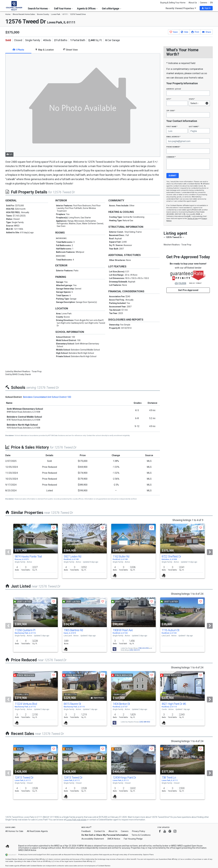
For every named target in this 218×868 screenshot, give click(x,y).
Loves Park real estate (76, 820)
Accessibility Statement (93, 839)
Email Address (173, 137)
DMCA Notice (114, 839)
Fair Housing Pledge (133, 839)
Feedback (86, 831)
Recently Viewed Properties (181, 8)
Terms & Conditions (141, 835)
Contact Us (100, 831)
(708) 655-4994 (143, 648)
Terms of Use (193, 219)
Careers (204, 3)
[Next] (210, 552)
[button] (206, 8)
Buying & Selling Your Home (173, 3)
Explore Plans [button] (148, 855)
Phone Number (173, 147)
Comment (171, 157)
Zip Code (171, 111)
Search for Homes (39, 8)
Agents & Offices (87, 8)
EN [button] (211, 3)
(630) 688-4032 (145, 722)
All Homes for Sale (14, 831)
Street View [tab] (70, 50)
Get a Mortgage (112, 8)
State (192, 99)
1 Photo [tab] (18, 50)
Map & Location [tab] (44, 50)
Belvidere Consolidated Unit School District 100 (47, 397)
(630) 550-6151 (135, 650)
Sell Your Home (63, 8)
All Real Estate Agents (37, 831)
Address (174, 89)
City (169, 99)
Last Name (194, 126)
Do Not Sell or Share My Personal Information (105, 835)
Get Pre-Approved (188, 290)
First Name (172, 126)
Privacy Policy (139, 831)
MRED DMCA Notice (27, 850)
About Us (193, 3)
